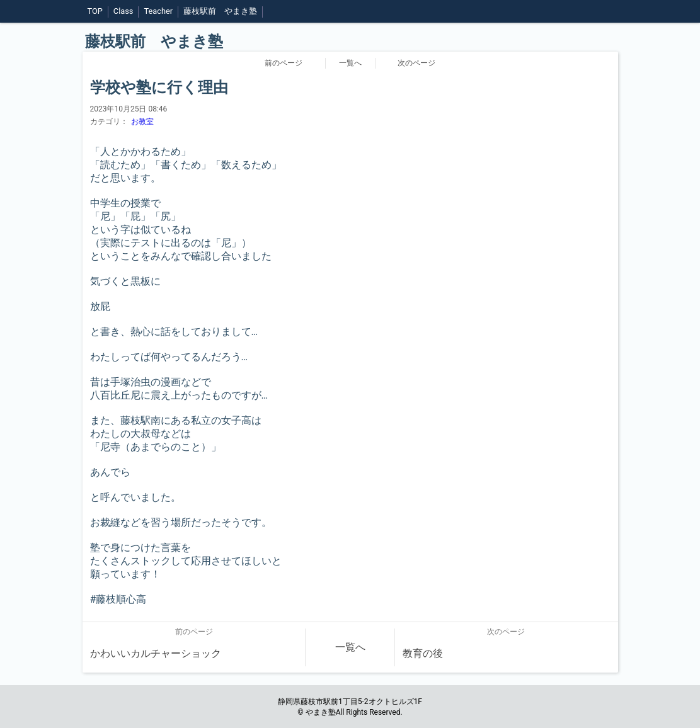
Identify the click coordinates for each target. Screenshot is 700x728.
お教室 (142, 122)
